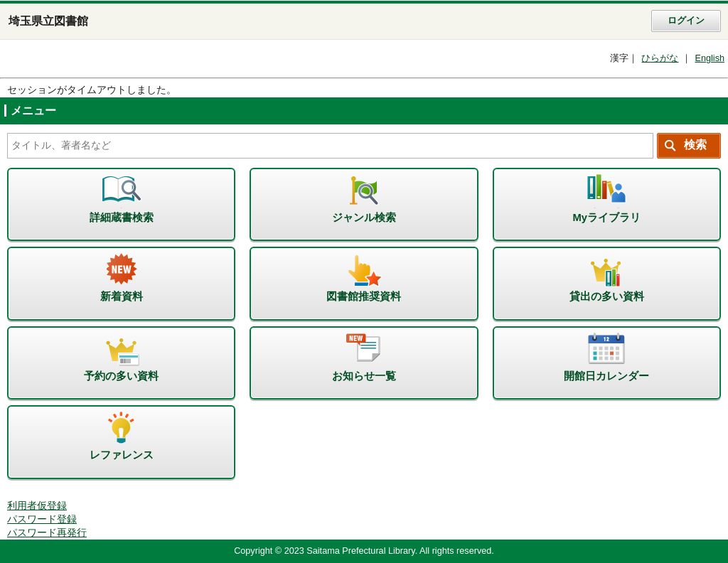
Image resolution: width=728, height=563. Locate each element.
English (710, 58)
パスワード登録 (42, 519)
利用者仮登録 (37, 506)
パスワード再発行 (47, 533)
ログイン (686, 21)
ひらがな (660, 58)
